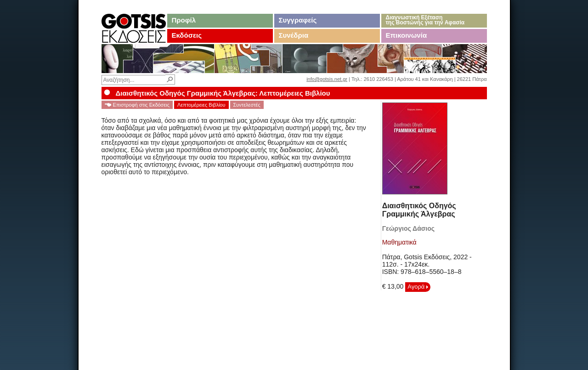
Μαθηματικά (399, 242)
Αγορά (418, 287)
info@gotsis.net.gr (327, 79)
